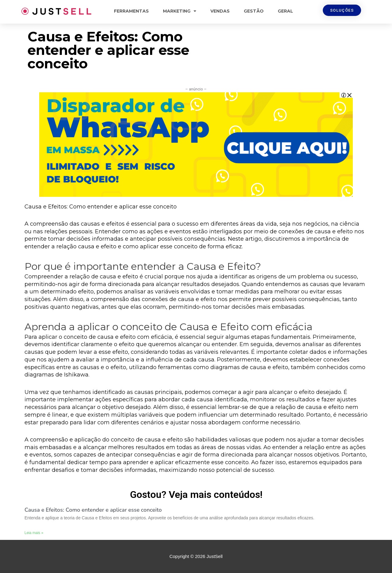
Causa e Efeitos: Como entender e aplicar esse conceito (93, 510)
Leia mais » (34, 533)
